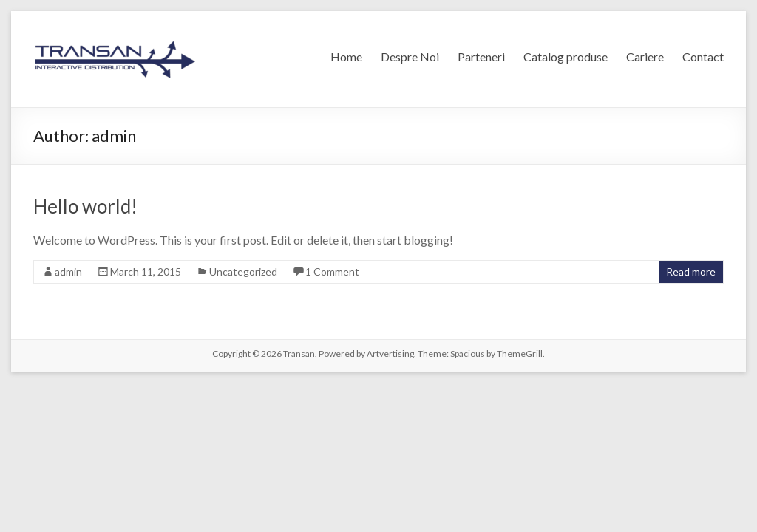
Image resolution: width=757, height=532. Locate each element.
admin (68, 272)
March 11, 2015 (146, 272)
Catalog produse (566, 57)
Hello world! (85, 206)
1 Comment (332, 272)
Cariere (645, 57)
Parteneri (481, 57)
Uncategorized (243, 272)
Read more (691, 272)
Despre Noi (410, 57)
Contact (703, 57)
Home (346, 57)
